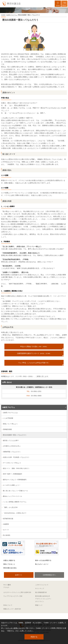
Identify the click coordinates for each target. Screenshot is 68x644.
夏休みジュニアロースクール (12, 496)
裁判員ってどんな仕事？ (11, 440)
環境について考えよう (10, 424)
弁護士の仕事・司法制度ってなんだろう (16, 457)
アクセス (6, 587)
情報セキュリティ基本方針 (12, 609)
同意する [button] (34, 637)
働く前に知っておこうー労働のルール (15, 491)
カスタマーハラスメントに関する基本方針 (17, 592)
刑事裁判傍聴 (7, 429)
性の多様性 (7, 535)
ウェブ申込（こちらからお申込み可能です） (34, 363)
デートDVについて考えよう (12, 463)
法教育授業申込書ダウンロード (34, 353)
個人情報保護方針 (41, 592)
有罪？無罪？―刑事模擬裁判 (12, 474)
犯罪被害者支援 (8, 519)
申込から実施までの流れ (34, 346)
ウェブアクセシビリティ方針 (13, 596)
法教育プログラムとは (10, 413)
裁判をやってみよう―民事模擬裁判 (15, 480)
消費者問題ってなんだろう (12, 452)
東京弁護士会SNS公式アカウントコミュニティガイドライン (43, 599)
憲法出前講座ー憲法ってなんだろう (15, 435)
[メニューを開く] (64, 4)
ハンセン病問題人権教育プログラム (15, 502)
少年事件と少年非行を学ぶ (12, 446)
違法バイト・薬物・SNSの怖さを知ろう (16, 468)
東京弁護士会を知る (10, 568)
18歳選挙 (6, 524)
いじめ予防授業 (8, 418)
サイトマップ (40, 589)
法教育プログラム (9, 407)
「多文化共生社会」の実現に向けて (15, 513)
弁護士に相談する (9, 560)
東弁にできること (9, 564)
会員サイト (19, 575)
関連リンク (39, 605)
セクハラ (6, 530)
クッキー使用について (15, 628)
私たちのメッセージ (42, 564)
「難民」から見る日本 (10, 507)
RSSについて (8, 605)
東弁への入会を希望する (43, 560)
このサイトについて (42, 585)
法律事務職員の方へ (49, 575)
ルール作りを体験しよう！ (12, 485)
